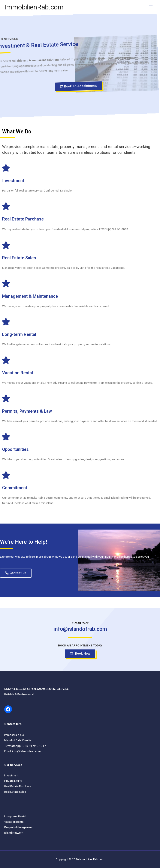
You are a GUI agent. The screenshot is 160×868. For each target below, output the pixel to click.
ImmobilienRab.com (34, 7)
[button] (63, 85)
